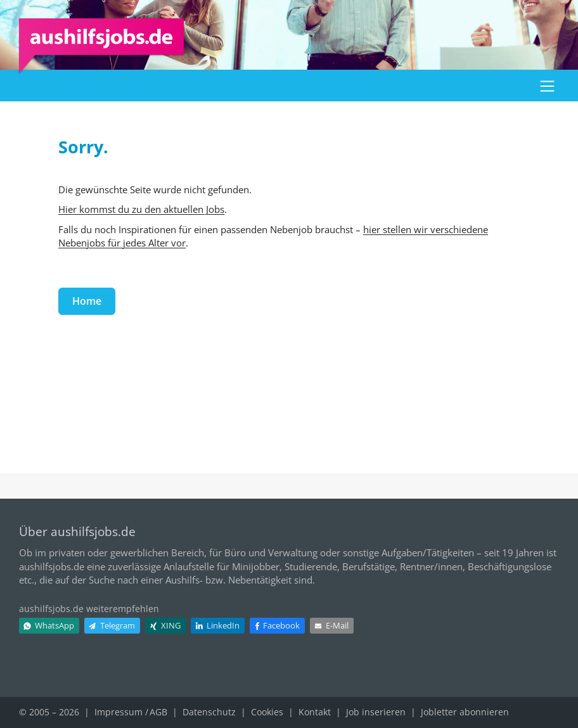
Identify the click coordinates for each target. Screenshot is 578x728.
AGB (158, 712)
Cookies (267, 712)
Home (87, 301)
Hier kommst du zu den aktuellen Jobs (141, 209)
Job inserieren (376, 712)
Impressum (119, 712)
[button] (547, 86)
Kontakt (315, 712)
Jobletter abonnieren (465, 712)
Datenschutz (209, 712)
